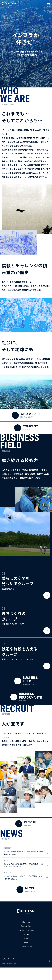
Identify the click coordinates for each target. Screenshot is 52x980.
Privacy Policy (12, 959)
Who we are (26, 922)
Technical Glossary (26, 947)
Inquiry (4, 959)
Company (26, 934)
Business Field (26, 926)
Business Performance (26, 930)
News (26, 943)
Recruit (26, 939)
